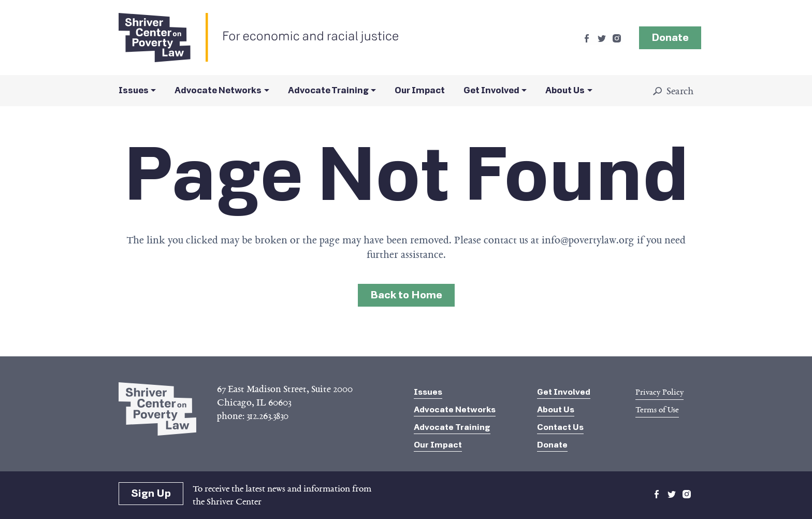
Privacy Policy (659, 392)
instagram (617, 38)
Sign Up (151, 493)
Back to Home (406, 295)
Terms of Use (657, 410)
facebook (587, 38)
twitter (602, 38)
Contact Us (560, 427)
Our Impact (420, 90)
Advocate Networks (218, 90)
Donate (552, 445)
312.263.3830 (267, 416)
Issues (134, 90)
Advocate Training (328, 90)
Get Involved (491, 90)
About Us (565, 90)
